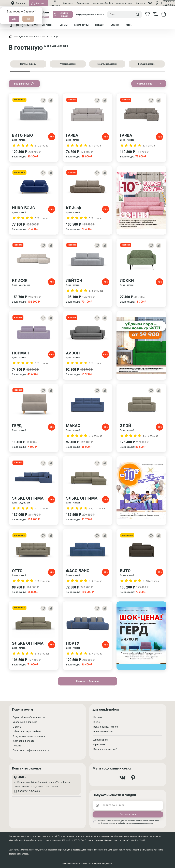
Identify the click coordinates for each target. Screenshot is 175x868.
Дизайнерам (83, 3)
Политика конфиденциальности (31, 750)
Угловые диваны (68, 64)
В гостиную (53, 37)
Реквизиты (19, 746)
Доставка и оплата (24, 741)
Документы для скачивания (29, 736)
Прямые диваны (28, 64)
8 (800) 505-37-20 (23, 25)
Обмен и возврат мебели (27, 731)
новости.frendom (124, 3)
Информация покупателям (89, 14)
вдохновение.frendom (102, 3)
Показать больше (87, 681)
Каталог (98, 717)
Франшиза (68, 3)
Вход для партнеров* (105, 749)
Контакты (140, 3)
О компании (55, 3)
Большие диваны (147, 64)
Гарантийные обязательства (29, 717)
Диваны (23, 37)
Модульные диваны (107, 64)
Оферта (17, 727)
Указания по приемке (25, 722)
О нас (97, 722)
